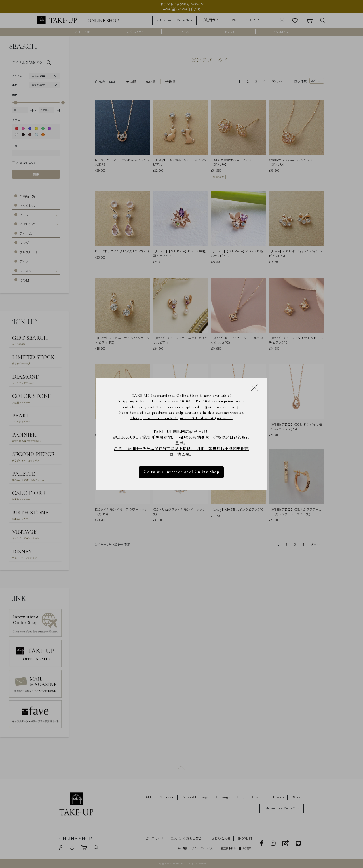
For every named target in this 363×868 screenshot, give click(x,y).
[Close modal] (254, 387)
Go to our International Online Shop (182, 472)
